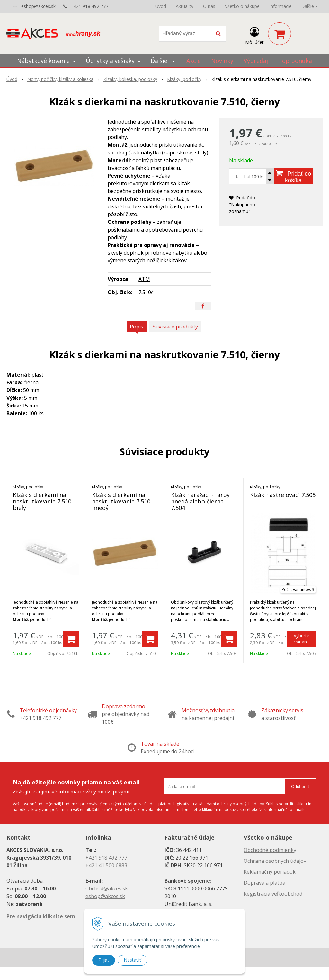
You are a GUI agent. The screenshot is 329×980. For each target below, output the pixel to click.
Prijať (104, 960)
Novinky (222, 61)
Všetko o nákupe (242, 6)
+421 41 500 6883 (106, 865)
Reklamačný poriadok (270, 872)
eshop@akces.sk (38, 6)
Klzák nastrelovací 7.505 (283, 495)
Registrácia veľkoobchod (273, 894)
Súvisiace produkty (175, 327)
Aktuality (185, 6)
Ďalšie (310, 6)
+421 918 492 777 (89, 6)
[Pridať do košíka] (293, 176)
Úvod (161, 6)
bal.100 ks (254, 176)
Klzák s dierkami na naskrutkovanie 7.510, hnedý (122, 501)
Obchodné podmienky (270, 850)
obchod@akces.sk (107, 888)
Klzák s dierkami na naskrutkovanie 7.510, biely (43, 501)
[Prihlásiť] (254, 35)
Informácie (280, 6)
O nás (209, 6)
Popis (137, 327)
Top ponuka (295, 61)
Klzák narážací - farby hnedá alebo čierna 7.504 (200, 501)
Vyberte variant (302, 639)
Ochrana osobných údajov (275, 861)
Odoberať (300, 787)
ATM (144, 279)
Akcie (194, 61)
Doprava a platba (264, 883)
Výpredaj (256, 61)
